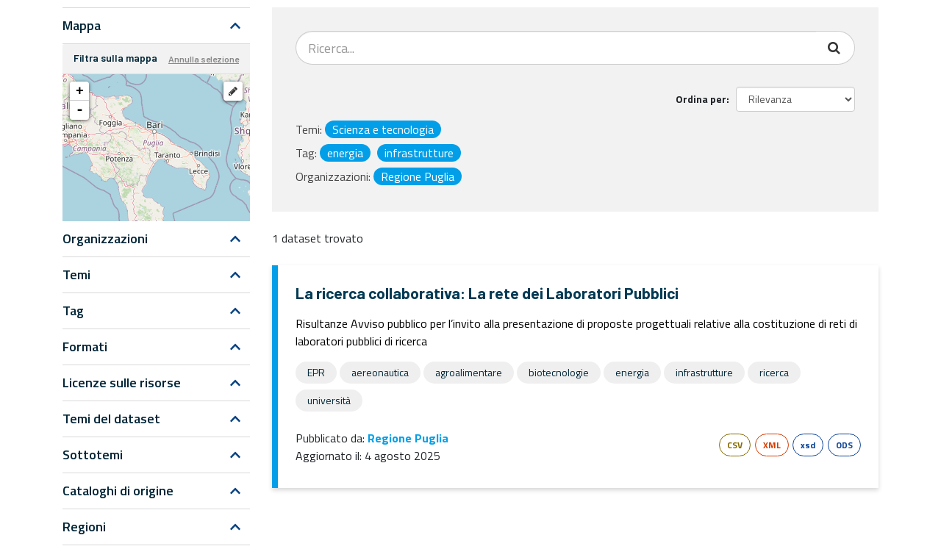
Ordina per (701, 99)
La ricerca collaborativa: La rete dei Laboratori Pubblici (487, 293)
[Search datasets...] (556, 48)
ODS (844, 445)
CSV (735, 445)
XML (772, 445)
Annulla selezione (204, 59)
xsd (808, 445)
